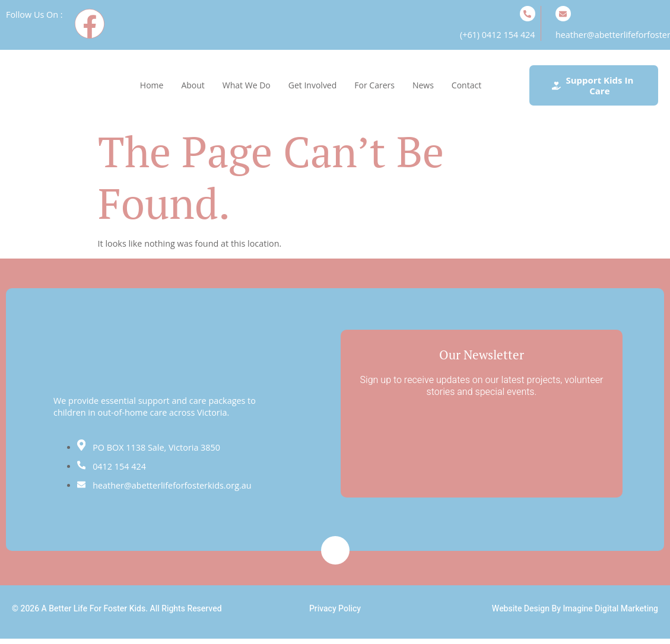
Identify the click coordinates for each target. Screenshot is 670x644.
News (423, 85)
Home (152, 85)
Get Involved (313, 85)
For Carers (374, 85)
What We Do (247, 85)
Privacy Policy (335, 609)
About (193, 85)
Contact (466, 85)
